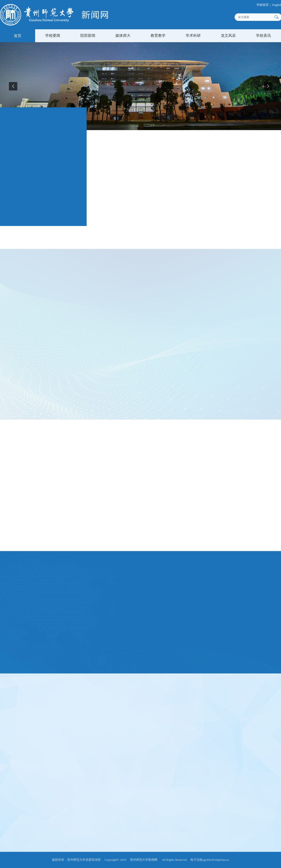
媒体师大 (123, 36)
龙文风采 (228, 36)
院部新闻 (88, 36)
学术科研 (193, 36)
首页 (18, 36)
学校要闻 (53, 36)
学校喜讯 (263, 36)
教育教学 (158, 36)
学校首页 (265, 5)
